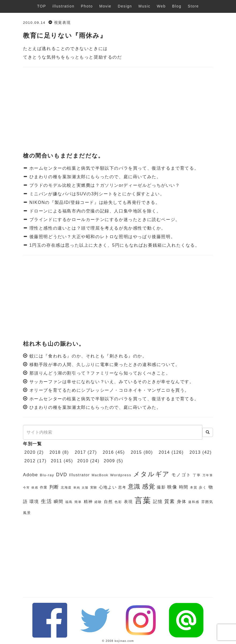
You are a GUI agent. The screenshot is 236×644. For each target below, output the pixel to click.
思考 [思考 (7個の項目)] (122, 487)
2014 (164, 452)
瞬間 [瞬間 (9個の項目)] (59, 502)
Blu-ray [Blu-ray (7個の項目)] (47, 475)
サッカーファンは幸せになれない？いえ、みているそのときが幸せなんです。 (112, 382)
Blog (177, 6)
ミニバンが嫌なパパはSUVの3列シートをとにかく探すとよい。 (96, 194)
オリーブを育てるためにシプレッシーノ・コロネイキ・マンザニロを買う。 (109, 390)
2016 (108, 452)
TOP (42, 6)
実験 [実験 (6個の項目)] (94, 487)
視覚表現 (62, 23)
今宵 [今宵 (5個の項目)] (26, 487)
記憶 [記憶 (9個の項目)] (158, 502)
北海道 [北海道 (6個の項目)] (66, 487)
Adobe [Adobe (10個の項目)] (31, 475)
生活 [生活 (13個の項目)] (47, 501)
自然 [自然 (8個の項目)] (108, 502)
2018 (55, 452)
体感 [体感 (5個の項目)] (35, 487)
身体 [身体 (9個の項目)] (182, 502)
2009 (109, 461)
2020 (30, 452)
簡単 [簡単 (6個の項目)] (78, 502)
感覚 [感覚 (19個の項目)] (149, 486)
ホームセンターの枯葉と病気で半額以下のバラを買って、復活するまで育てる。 (113, 168)
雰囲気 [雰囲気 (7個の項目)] (207, 502)
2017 (80, 452)
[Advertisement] (118, 110)
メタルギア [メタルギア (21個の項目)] (152, 474)
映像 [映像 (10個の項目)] (172, 487)
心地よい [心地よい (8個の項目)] (108, 487)
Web (161, 6)
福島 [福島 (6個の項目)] (69, 502)
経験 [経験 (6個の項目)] (98, 502)
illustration (63, 6)
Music (144, 6)
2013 (195, 452)
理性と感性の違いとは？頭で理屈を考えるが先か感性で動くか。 (97, 228)
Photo (87, 6)
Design (125, 6)
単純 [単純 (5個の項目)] (77, 487)
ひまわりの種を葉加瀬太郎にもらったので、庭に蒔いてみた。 (95, 177)
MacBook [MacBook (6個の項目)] (100, 475)
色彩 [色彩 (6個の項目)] (118, 502)
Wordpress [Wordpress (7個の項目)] (121, 475)
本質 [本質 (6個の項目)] (194, 487)
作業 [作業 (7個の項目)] (44, 487)
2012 (30, 461)
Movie (105, 6)
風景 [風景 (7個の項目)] (27, 513)
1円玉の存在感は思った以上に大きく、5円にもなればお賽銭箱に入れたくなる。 (114, 245)
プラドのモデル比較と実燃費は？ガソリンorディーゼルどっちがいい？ (104, 185)
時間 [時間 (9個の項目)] (184, 487)
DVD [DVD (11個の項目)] (62, 475)
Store (193, 6)
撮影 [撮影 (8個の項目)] (161, 487)
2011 (56, 461)
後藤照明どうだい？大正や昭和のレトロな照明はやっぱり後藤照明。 (102, 237)
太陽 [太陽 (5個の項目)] (85, 487)
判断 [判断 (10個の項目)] (54, 487)
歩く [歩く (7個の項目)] (203, 487)
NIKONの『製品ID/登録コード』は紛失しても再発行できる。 (94, 202)
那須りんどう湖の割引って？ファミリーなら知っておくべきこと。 (100, 373)
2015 (136, 452)
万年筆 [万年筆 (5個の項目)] (208, 475)
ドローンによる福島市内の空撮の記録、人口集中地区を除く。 (95, 211)
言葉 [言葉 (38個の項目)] (143, 500)
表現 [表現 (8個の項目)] (128, 502)
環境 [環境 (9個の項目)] (34, 502)
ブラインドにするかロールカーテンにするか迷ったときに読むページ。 (104, 220)
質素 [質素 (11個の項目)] (170, 501)
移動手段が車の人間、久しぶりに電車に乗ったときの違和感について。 (105, 365)
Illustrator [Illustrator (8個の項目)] (79, 475)
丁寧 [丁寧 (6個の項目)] (197, 475)
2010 (83, 461)
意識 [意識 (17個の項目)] (134, 487)
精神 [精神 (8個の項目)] (88, 502)
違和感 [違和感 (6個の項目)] (194, 502)
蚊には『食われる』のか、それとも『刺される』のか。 (88, 356)
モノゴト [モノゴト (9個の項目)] (181, 475)
